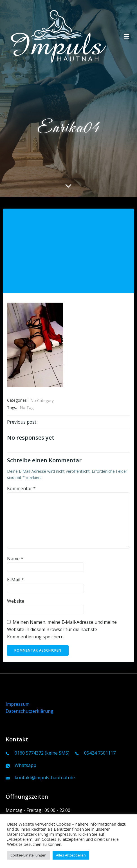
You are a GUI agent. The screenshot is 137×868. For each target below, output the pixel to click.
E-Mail (15, 580)
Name (15, 559)
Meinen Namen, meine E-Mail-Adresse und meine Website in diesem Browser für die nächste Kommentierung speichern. (62, 629)
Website (16, 601)
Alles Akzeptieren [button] (71, 855)
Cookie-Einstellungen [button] (28, 855)
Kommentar (21, 488)
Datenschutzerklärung (30, 711)
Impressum (18, 704)
